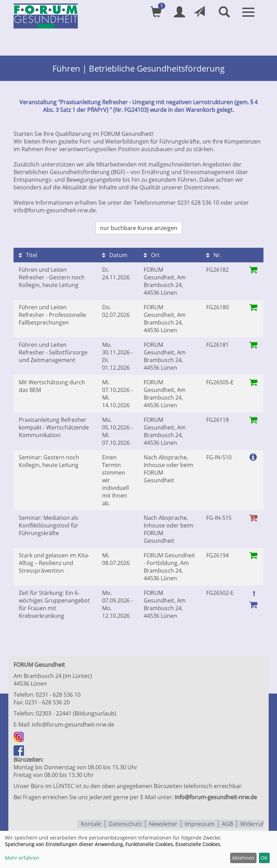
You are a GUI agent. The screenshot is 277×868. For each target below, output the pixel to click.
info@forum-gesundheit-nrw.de (73, 724)
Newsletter (163, 823)
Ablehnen (243, 858)
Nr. (214, 254)
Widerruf (252, 823)
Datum (115, 254)
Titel (28, 254)
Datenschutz (125, 823)
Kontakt (91, 823)
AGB (227, 823)
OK (264, 858)
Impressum (200, 823)
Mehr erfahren (22, 858)
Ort (152, 254)
